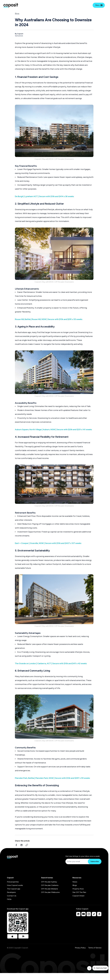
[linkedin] (21, 845)
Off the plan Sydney (49, 882)
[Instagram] (89, 914)
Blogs (17, 13)
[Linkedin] (78, 914)
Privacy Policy (80, 948)
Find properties (13, 882)
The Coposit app (14, 889)
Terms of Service (95, 948)
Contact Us (12, 896)
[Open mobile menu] (99, 5)
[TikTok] (94, 914)
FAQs (9, 899)
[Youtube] (84, 914)
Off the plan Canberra (50, 885)
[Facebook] (99, 914)
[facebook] (16, 845)
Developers (11, 892)
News (75, 882)
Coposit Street (78, 896)
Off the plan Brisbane (49, 889)
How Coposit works (15, 885)
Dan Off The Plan (79, 892)
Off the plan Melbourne (50, 892)
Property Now (78, 889)
